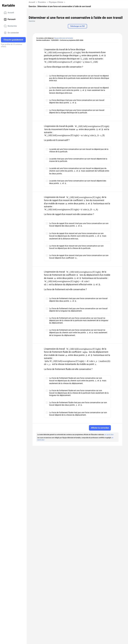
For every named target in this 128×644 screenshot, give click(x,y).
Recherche (10, 26)
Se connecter (11, 33)
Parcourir (10, 19)
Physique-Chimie (56, 2)
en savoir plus (109, 435)
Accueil (9, 13)
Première (42, 2)
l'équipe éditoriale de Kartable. (64, 38)
